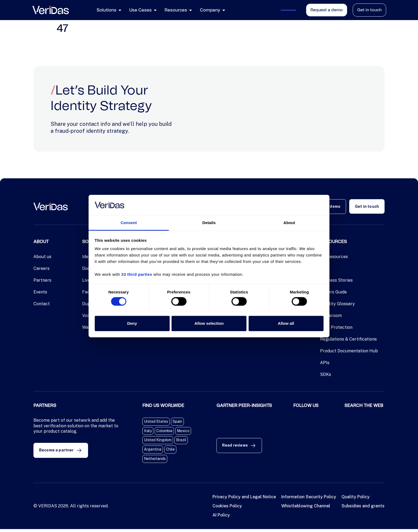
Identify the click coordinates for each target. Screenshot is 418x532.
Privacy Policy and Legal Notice (244, 500)
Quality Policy (356, 500)
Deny (132, 323)
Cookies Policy (227, 509)
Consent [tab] (129, 223)
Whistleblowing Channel (306, 509)
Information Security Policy (309, 500)
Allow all (286, 323)
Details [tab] (209, 223)
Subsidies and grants (363, 509)
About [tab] (289, 223)
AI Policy (221, 518)
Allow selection (209, 323)
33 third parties (137, 274)
